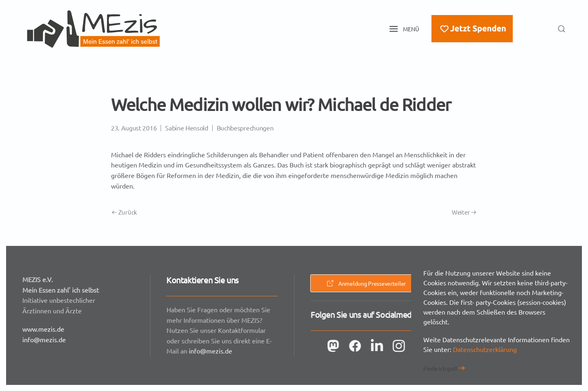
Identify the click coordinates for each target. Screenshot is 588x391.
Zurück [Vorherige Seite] (124, 212)
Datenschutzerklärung (485, 349)
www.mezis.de (43, 329)
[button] (405, 29)
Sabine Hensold (187, 128)
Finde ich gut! (440, 368)
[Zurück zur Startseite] (94, 29)
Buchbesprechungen (245, 128)
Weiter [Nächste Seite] (464, 212)
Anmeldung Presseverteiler (366, 283)
